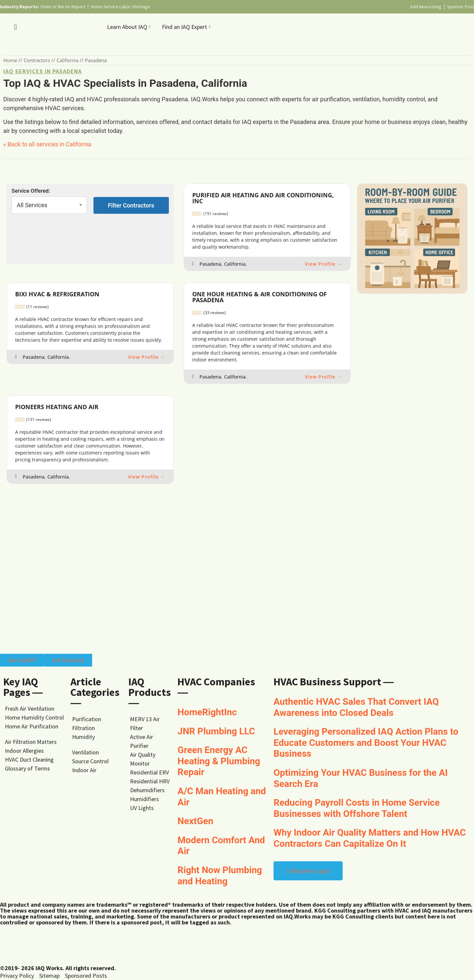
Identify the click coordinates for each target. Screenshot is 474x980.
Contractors (37, 60)
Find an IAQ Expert (187, 27)
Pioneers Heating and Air (57, 407)
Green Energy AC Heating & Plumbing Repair (219, 761)
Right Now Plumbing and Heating (220, 876)
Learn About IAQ (130, 27)
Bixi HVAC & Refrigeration (57, 294)
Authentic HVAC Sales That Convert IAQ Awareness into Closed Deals (356, 707)
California (67, 60)
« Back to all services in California (47, 144)
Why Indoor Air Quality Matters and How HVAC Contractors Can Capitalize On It (370, 838)
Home (10, 60)
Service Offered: (31, 191)
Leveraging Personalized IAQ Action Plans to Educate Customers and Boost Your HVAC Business (366, 743)
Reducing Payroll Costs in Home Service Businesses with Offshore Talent (357, 808)
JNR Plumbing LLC (216, 731)
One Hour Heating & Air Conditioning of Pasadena (260, 297)
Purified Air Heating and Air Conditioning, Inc (263, 198)
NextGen (195, 821)
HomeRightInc (207, 712)
